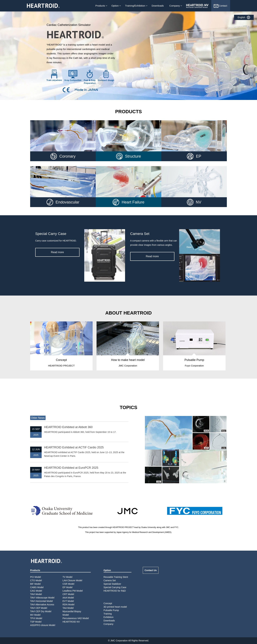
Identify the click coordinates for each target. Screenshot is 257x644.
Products (100, 6)
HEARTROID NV (71, 622)
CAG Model (36, 591)
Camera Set (110, 580)
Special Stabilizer (112, 584)
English (241, 17)
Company (175, 6)
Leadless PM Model (73, 591)
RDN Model (69, 605)
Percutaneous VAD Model (76, 618)
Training (108, 614)
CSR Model (69, 584)
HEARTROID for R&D (115, 591)
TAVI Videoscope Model (42, 598)
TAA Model (68, 608)
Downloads (158, 6)
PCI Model (35, 577)
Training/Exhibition (135, 6)
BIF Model (35, 584)
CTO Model (36, 580)
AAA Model (68, 598)
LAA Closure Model (72, 580)
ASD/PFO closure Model (43, 625)
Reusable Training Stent (116, 577)
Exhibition (109, 617)
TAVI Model (36, 594)
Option (115, 6)
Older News (38, 418)
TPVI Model (36, 618)
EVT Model (68, 601)
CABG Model (37, 587)
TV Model (68, 577)
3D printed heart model (115, 607)
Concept (108, 603)
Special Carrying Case (115, 587)
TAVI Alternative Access (42, 605)
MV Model (35, 615)
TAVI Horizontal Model (41, 601)
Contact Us (151, 570)
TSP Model (36, 622)
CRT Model (68, 594)
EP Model (68, 587)
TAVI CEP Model (39, 608)
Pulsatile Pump (111, 610)
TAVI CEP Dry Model (41, 611)
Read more (57, 252)
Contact (220, 6)
